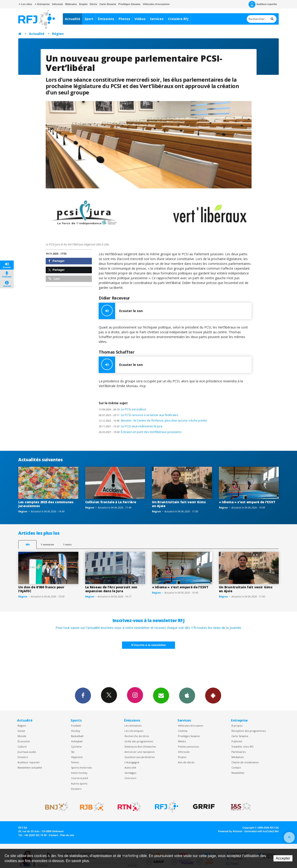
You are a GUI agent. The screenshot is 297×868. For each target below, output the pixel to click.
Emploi (83, 4)
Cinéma (183, 731)
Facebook (83, 695)
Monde (22, 736)
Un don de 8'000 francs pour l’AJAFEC (41, 589)
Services (157, 19)
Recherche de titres (137, 736)
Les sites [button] (25, 4)
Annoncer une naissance (140, 752)
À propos (237, 726)
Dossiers (23, 757)
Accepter (283, 858)
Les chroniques (134, 731)
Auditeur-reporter (263, 4)
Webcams (71, 4)
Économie (24, 741)
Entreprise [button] (42, 4)
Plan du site (67, 835)
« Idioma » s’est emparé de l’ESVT (247, 502)
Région (58, 34)
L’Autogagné (132, 762)
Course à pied (80, 778)
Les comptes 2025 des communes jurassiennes (46, 504)
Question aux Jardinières (140, 757)
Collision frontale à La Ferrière (111, 502)
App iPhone (187, 695)
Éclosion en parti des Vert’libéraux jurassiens (140, 432)
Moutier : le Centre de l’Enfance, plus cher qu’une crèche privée (153, 421)
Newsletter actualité (30, 768)
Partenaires (239, 752)
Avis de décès (186, 762)
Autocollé (130, 768)
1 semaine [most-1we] (47, 544)
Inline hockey (79, 773)
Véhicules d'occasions (156, 4)
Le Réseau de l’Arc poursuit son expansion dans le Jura (111, 589)
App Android (213, 695)
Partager (57, 261)
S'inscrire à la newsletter (148, 645)
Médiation (238, 757)
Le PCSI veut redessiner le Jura (130, 426)
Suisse (21, 731)
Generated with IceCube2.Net (262, 831)
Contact (236, 768)
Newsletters (161, 695)
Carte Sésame (108, 4)
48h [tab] (28, 544)
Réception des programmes (249, 731)
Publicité (237, 741)
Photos (124, 19)
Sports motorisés (81, 768)
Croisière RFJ (178, 19)
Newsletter (238, 773)
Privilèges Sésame (129, 4)
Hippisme (77, 757)
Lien (54, 279)
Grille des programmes (139, 741)
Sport (89, 19)
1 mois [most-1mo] (67, 544)
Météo (182, 741)
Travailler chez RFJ (242, 747)
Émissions (106, 19)
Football (76, 726)
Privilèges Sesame (189, 736)
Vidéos (140, 19)
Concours (130, 778)
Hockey (76, 731)
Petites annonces (188, 747)
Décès (93, 4)
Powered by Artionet (230, 831)
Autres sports (79, 783)
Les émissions (133, 726)
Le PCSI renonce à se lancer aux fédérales (138, 415)
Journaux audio (27, 752)
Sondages (130, 773)
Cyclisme (76, 747)
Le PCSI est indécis (122, 409)
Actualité (73, 19)
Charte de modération (245, 762)
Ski (73, 752)
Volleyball (77, 741)
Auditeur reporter (29, 762)
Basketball (77, 736)
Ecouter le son (121, 311)
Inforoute (58, 4)
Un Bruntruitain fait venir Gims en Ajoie (179, 504)
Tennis (75, 762)
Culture (22, 747)
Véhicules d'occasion (191, 726)
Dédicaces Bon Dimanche (140, 747)
